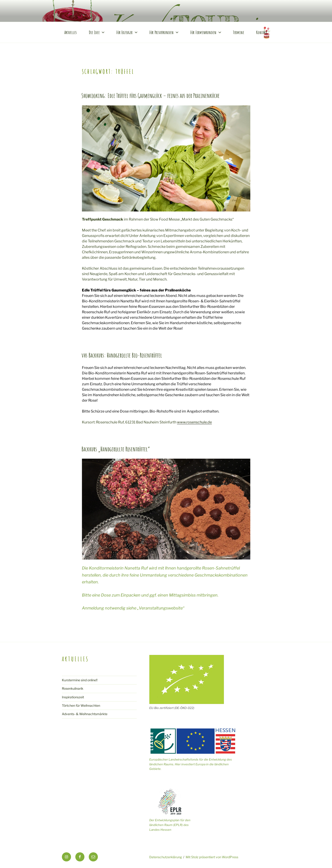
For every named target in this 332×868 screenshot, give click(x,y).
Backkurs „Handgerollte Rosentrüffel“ (116, 449)
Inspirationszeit (73, 697)
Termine (239, 32)
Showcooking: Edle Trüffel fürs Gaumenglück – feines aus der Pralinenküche (151, 96)
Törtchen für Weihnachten (81, 705)
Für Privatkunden (164, 32)
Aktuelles (71, 32)
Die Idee (97, 32)
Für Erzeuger (127, 32)
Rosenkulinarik (73, 688)
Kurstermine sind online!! (80, 680)
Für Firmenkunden (206, 32)
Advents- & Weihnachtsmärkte (85, 714)
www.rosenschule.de (194, 422)
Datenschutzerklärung (166, 857)
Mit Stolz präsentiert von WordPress (212, 857)
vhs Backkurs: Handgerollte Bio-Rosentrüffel (122, 355)
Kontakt (262, 32)
